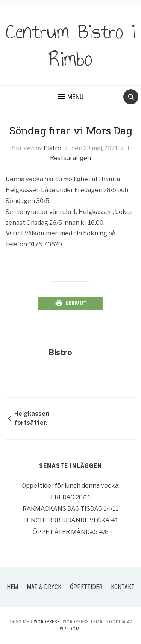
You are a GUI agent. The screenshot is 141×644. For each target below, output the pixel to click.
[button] (70, 97)
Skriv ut (76, 304)
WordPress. (48, 622)
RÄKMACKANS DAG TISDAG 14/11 (70, 509)
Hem (12, 587)
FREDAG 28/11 (71, 497)
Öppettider (86, 587)
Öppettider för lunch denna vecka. (70, 486)
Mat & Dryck (44, 587)
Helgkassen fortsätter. (32, 418)
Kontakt (123, 587)
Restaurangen (70, 158)
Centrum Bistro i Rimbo (70, 45)
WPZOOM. (70, 629)
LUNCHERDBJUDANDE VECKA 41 (71, 520)
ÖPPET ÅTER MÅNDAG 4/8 (71, 532)
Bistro (52, 148)
